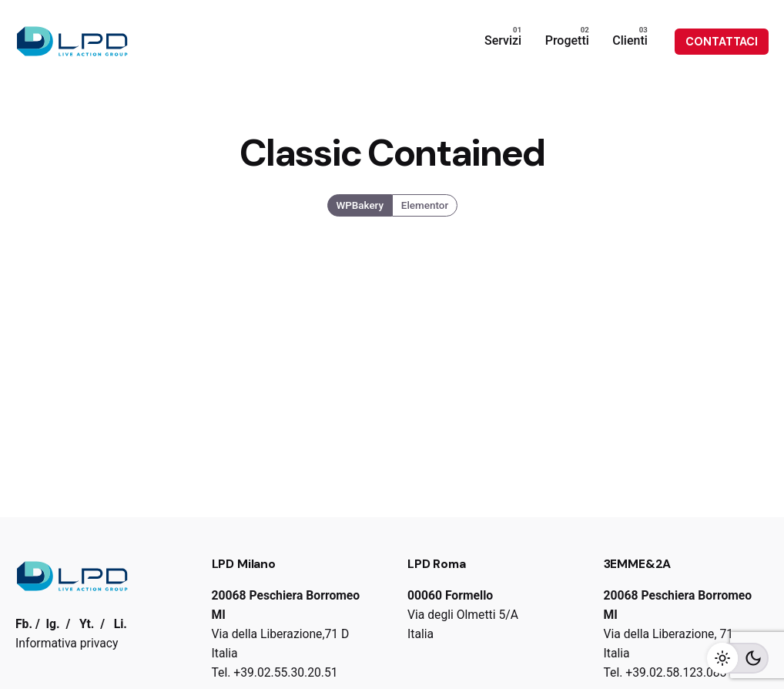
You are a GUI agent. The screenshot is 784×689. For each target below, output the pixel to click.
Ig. (53, 624)
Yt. (87, 624)
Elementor (425, 205)
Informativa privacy (67, 643)
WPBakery (360, 205)
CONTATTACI (722, 42)
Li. (121, 624)
